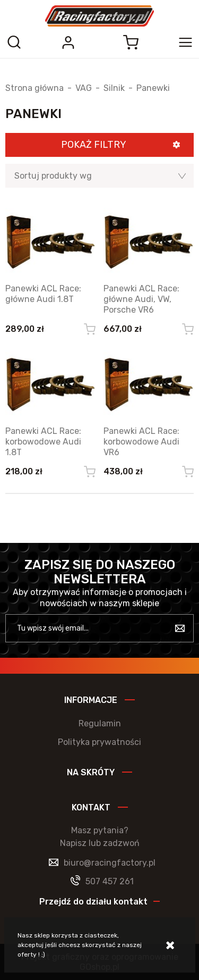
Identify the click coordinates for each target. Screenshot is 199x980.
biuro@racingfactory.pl (110, 863)
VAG (84, 88)
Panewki (153, 88)
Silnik (114, 88)
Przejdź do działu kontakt (93, 902)
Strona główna (34, 88)
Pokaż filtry (94, 145)
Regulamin (100, 723)
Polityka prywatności (99, 742)
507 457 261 (110, 881)
